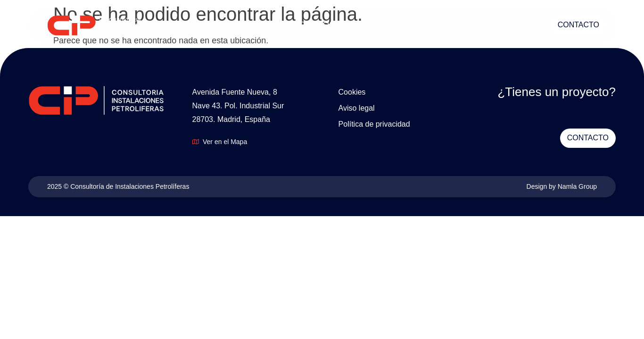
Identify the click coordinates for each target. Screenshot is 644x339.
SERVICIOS (376, 25)
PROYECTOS (444, 25)
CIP (496, 25)
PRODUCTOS (309, 25)
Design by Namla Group (562, 186)
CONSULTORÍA (233, 25)
